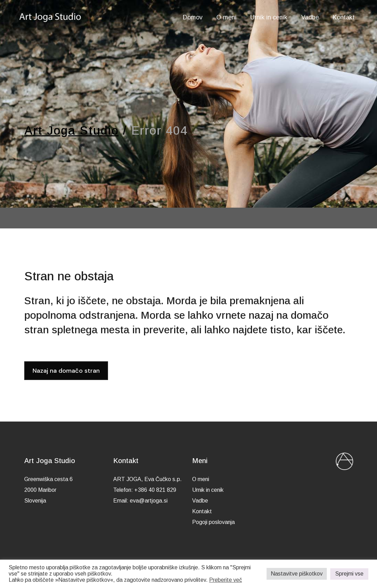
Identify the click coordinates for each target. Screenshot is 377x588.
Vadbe (200, 501)
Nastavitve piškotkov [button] (297, 574)
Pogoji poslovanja (213, 522)
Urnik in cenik (208, 490)
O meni (201, 479)
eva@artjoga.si (149, 501)
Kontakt (202, 511)
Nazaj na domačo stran (66, 371)
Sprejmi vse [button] (349, 574)
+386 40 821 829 (155, 490)
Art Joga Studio (71, 130)
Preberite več (226, 580)
